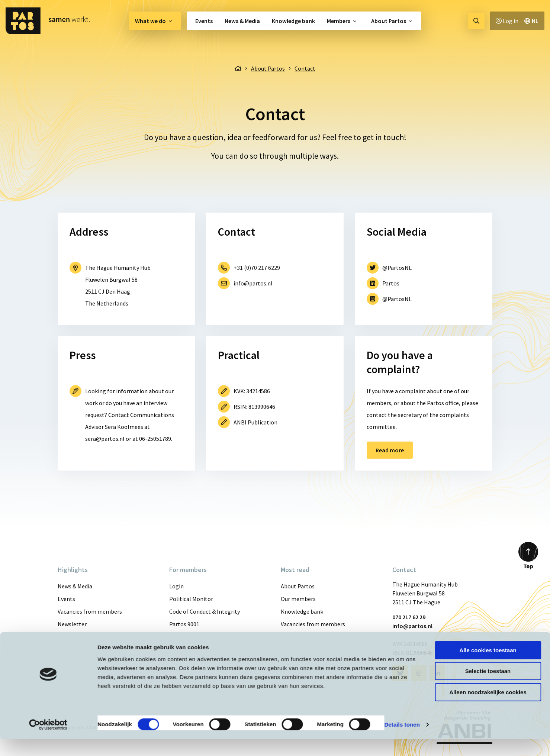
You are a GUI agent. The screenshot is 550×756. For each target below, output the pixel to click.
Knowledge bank (293, 21)
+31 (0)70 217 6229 (257, 268)
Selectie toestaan (488, 688)
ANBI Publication (255, 422)
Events (204, 21)
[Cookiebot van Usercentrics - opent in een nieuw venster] (48, 742)
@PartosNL (397, 268)
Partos (391, 283)
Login (176, 586)
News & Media (242, 21)
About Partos (389, 21)
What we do (150, 21)
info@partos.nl (253, 283)
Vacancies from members (90, 611)
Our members (298, 599)
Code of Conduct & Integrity (205, 611)
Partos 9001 (184, 624)
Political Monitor (191, 599)
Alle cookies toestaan (488, 667)
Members (339, 21)
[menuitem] (155, 21)
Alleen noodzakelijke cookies (488, 709)
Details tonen (402, 741)
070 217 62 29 (409, 617)
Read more (390, 450)
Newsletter (72, 624)
